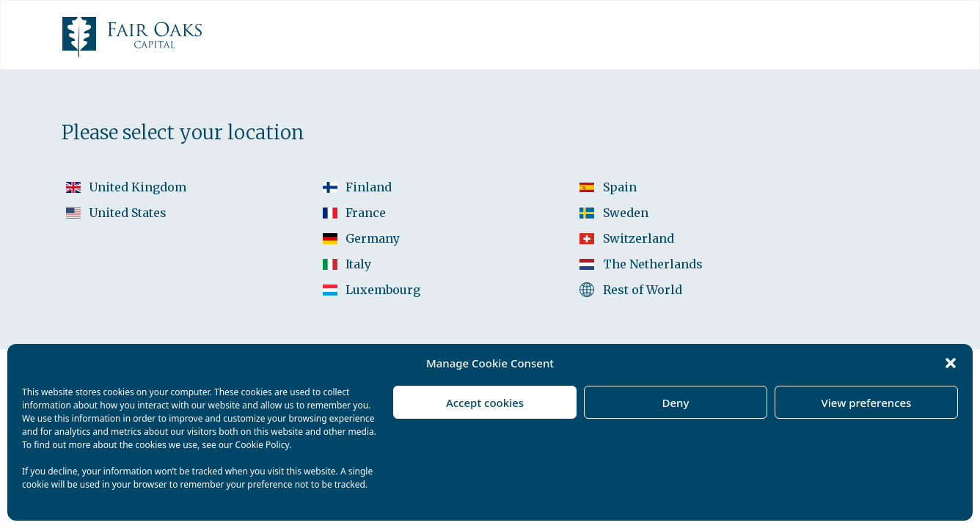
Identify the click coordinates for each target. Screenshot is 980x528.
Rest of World (643, 290)
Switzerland (639, 238)
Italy (358, 264)
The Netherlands (653, 264)
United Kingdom (138, 187)
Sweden (626, 213)
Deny (676, 403)
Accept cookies (485, 403)
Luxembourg (383, 290)
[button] (951, 363)
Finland (369, 187)
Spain (620, 187)
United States (128, 213)
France (366, 213)
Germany (373, 238)
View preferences (867, 403)
